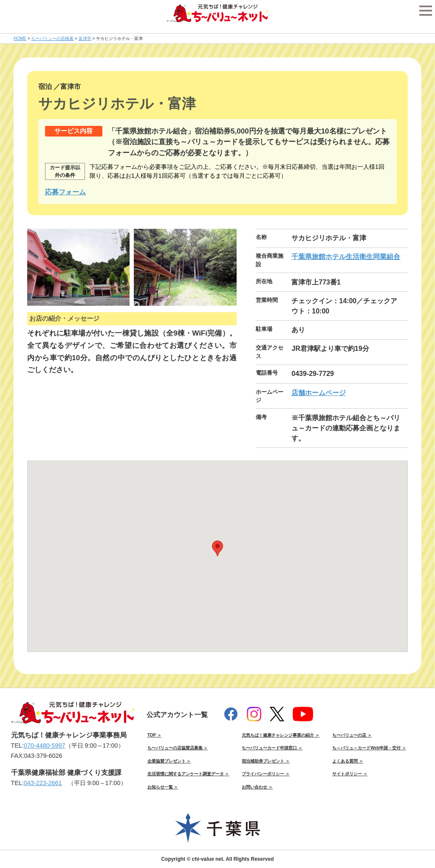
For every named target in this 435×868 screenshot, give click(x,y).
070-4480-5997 (45, 746)
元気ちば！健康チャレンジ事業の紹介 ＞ (281, 735)
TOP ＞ (154, 735)
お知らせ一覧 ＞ (163, 787)
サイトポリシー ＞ (350, 774)
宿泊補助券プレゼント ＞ (266, 761)
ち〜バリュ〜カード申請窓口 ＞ (272, 748)
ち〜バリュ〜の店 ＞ (352, 735)
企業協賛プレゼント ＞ (169, 761)
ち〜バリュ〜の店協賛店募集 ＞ (178, 748)
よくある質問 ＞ (348, 761)
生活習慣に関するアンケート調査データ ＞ (188, 774)
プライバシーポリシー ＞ (266, 774)
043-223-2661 (43, 783)
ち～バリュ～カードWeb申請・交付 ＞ (369, 748)
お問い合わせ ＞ (257, 787)
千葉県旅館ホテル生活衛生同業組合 (346, 257)
